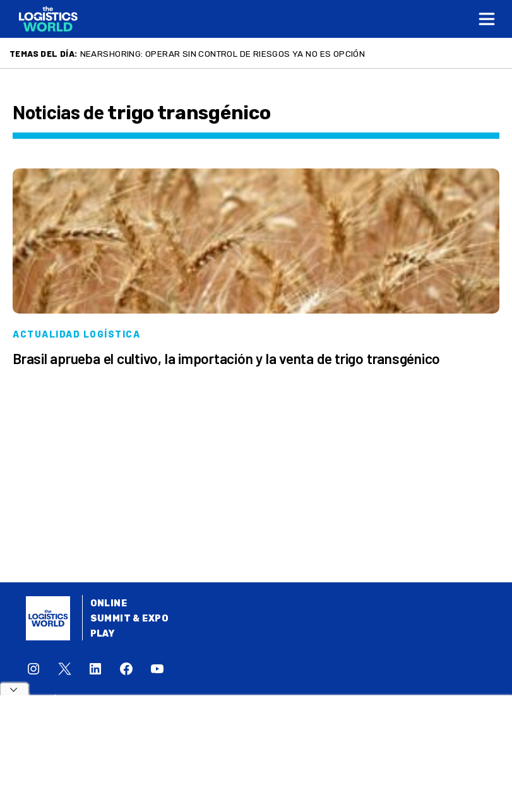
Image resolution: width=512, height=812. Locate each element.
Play (103, 634)
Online (109, 603)
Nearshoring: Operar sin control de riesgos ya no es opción (223, 54)
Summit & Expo (129, 619)
